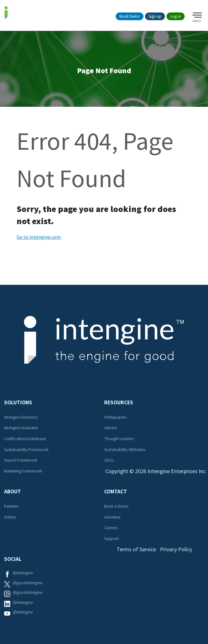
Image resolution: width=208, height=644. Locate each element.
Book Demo (130, 16)
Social (13, 559)
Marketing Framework (23, 471)
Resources (119, 402)
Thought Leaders (119, 439)
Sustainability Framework (26, 449)
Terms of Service (136, 549)
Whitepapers (115, 417)
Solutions (18, 402)
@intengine (23, 573)
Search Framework (21, 460)
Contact (116, 491)
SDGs (109, 460)
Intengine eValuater (21, 428)
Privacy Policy (176, 549)
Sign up (155, 16)
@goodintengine (28, 583)
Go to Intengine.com (39, 237)
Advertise (112, 517)
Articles (111, 428)
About (12, 491)
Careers (111, 528)
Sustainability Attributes (125, 449)
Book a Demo (116, 506)
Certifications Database (25, 439)
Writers (10, 517)
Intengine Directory (21, 417)
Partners (11, 506)
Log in (176, 16)
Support (111, 538)
